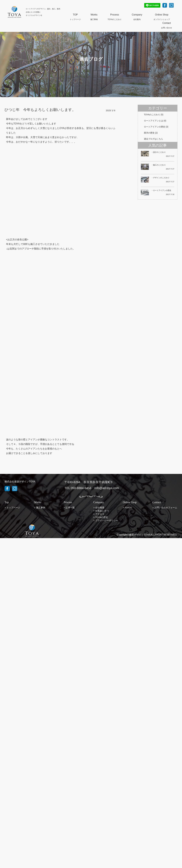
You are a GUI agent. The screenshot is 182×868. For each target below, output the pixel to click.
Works (94, 15)
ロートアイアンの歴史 (155, 127)
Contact (167, 23)
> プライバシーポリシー (106, 520)
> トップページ (12, 508)
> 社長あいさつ (101, 511)
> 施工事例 (40, 508)
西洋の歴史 (149, 133)
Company (137, 15)
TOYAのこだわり (152, 115)
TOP (75, 15)
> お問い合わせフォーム (165, 508)
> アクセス (99, 514)
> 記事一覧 (69, 508)
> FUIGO (127, 508)
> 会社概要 (99, 508)
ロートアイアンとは (153, 121)
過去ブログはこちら (153, 139)
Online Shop (162, 15)
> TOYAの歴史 (101, 517)
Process (115, 15)
